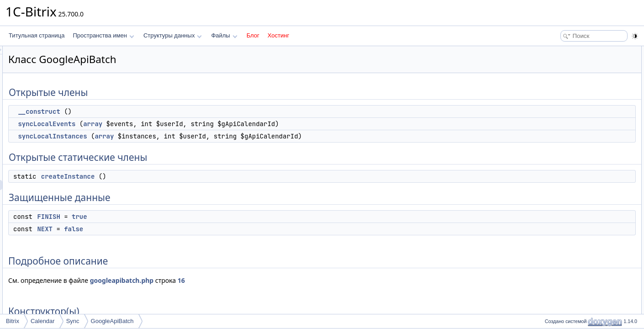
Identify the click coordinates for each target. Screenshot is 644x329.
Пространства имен (103, 35)
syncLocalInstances (166, 136)
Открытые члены (564, 51)
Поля (549, 212)
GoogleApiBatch (112, 321)
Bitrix (13, 321)
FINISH (163, 217)
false (188, 229)
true (194, 217)
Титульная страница (37, 35)
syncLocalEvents (161, 124)
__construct (153, 111)
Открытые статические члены (580, 91)
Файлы (224, 35)
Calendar (43, 321)
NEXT (159, 229)
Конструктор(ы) (562, 152)
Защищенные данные (570, 111)
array (207, 124)
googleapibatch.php (236, 280)
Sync (73, 321)
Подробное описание (569, 142)
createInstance (182, 176)
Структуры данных (173, 35)
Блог (253, 35)
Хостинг (278, 35)
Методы (552, 172)
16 (296, 280)
